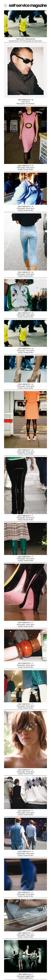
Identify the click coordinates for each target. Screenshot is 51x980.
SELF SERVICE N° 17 (26, 516)
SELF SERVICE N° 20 (26, 100)
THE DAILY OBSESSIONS (26, 39)
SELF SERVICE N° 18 (26, 166)
